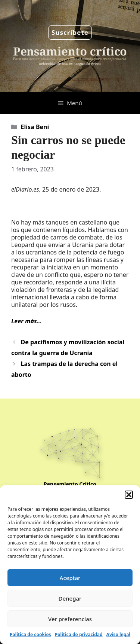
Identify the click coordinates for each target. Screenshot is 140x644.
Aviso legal (118, 634)
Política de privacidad (79, 634)
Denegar (70, 598)
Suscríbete (70, 32)
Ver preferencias (70, 619)
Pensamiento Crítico (70, 484)
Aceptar (70, 578)
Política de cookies (30, 634)
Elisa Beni (35, 127)
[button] (129, 495)
